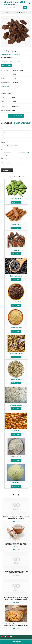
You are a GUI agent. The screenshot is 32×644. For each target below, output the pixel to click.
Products (8, 12)
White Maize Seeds (16, 405)
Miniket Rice (16, 483)
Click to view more (5, 86)
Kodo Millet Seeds (16, 302)
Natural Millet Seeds (16, 354)
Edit (19, 61)
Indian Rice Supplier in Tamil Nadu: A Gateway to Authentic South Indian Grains (16, 545)
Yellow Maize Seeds (16, 431)
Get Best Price (6, 65)
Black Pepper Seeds (16, 276)
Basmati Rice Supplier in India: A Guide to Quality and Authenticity (16, 518)
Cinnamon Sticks (16, 224)
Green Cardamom (16, 199)
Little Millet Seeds (16, 328)
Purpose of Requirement (7, 156)
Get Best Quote (16, 202)
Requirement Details (6, 162)
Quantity (3, 149)
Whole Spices (15, 12)
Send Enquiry (16, 642)
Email (2, 136)
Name (2, 129)
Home (3, 12)
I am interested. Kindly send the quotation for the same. (16, 165)
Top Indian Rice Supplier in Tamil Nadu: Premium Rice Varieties (16, 572)
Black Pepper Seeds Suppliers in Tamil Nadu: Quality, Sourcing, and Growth (16, 598)
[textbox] (13, 61)
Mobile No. (3, 142)
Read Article (16, 521)
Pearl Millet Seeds (16, 379)
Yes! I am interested (16, 116)
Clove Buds (16, 250)
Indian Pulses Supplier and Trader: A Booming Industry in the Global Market (16, 625)
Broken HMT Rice (16, 457)
